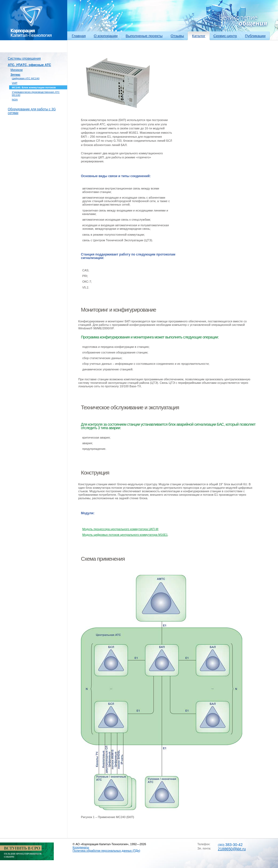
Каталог (199, 36)
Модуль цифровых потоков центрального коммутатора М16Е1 (125, 535)
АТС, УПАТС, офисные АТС (29, 65)
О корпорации (106, 36)
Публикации (255, 36)
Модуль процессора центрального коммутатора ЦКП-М (120, 529)
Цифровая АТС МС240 (26, 78)
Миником (17, 70)
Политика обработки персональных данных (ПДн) (106, 851)
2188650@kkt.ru (232, 849)
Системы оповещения (24, 59)
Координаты (81, 847)
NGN (15, 99)
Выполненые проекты (144, 36)
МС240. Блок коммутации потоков (34, 87)
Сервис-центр (225, 36)
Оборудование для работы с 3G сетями (32, 111)
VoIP (15, 83)
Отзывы (177, 36)
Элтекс (15, 75)
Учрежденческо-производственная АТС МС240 (36, 93)
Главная (79, 36)
